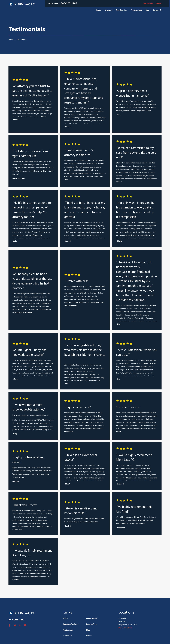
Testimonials (148, 3)
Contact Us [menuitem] (157, 10)
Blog (88, 630)
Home (66, 618)
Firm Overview (92, 618)
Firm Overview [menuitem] (122, 10)
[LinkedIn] (20, 625)
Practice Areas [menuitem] (136, 10)
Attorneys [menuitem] (108, 10)
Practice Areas (92, 624)
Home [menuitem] (98, 10)
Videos (159, 3)
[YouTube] (25, 625)
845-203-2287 (69, 3)
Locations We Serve (71, 624)
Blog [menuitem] (147, 10)
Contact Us (68, 636)
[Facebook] (10, 625)
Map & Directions (125, 628)
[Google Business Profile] (15, 625)
